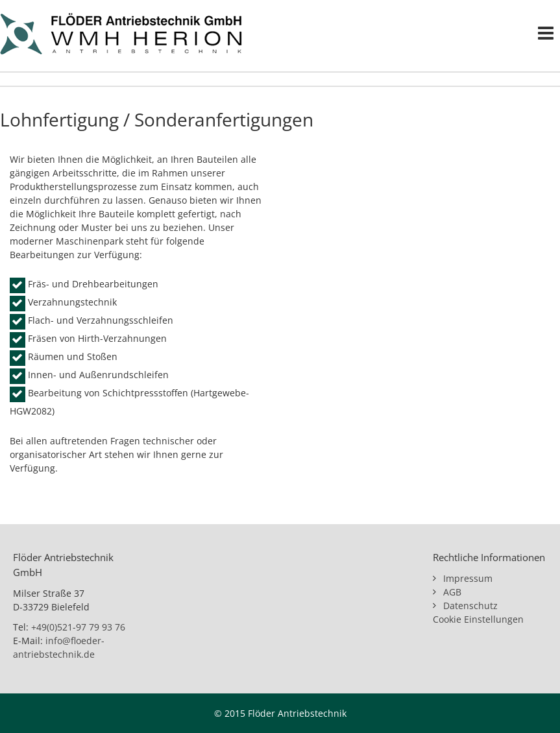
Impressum (468, 578)
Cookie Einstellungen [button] (478, 619)
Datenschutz (470, 606)
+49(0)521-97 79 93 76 (78, 627)
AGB (452, 592)
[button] (29, 704)
